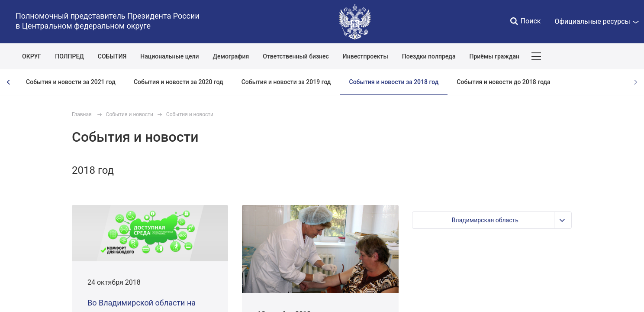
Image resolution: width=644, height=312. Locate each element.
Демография (231, 56)
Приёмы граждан (494, 56)
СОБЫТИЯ (112, 56)
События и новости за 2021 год (71, 82)
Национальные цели (169, 56)
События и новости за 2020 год (179, 82)
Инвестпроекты (365, 56)
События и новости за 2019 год (286, 82)
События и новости (130, 114)
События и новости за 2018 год (394, 82)
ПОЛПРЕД (69, 56)
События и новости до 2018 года (503, 82)
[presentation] (9, 82)
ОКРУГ (32, 56)
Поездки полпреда (429, 56)
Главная (82, 114)
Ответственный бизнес (296, 56)
